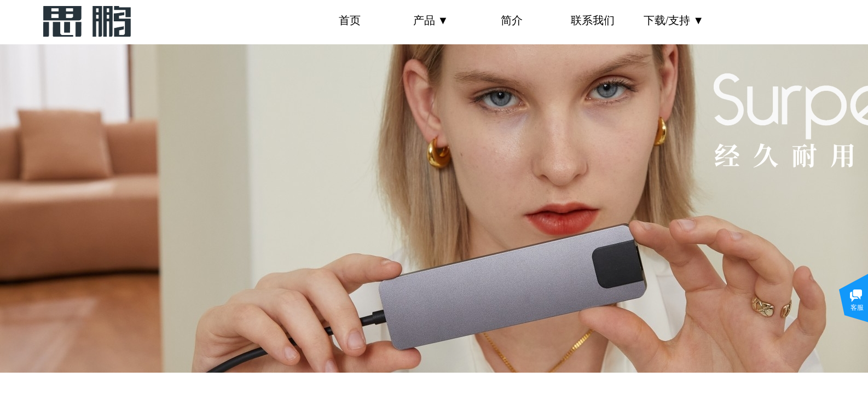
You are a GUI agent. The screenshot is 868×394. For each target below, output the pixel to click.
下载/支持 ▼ (674, 20)
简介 (512, 20)
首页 (350, 20)
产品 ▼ (431, 20)
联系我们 (593, 20)
